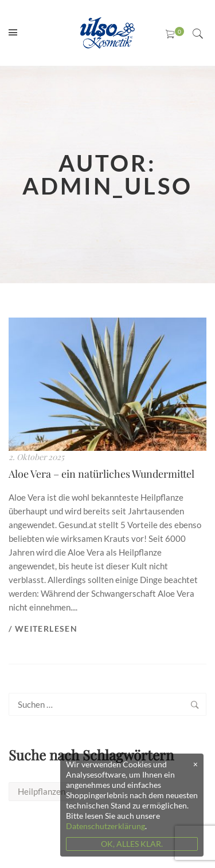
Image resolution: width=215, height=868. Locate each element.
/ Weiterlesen (43, 629)
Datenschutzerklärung (105, 826)
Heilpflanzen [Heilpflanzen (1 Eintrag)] (42, 791)
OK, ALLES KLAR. (132, 844)
